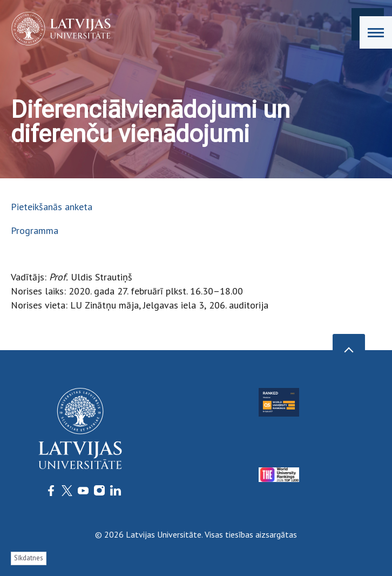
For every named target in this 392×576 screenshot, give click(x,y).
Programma (35, 230)
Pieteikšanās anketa (52, 207)
